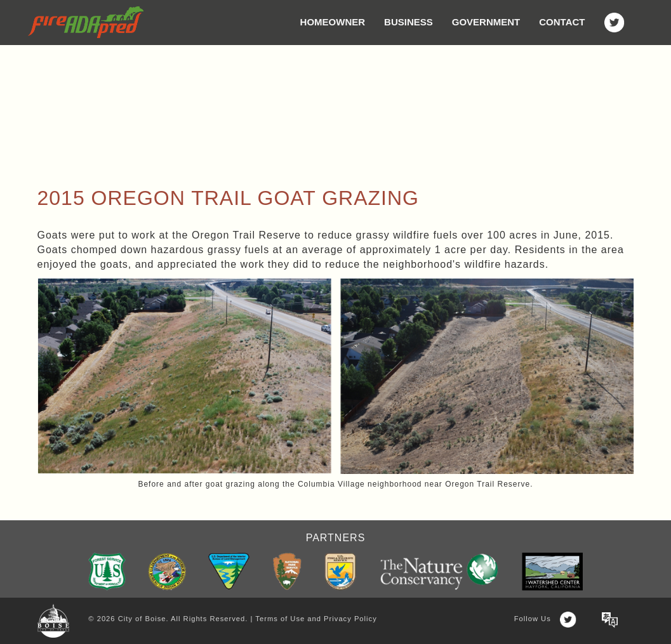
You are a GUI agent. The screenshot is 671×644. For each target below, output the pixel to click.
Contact (562, 22)
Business (409, 22)
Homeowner (333, 22)
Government (486, 22)
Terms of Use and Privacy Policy (316, 619)
